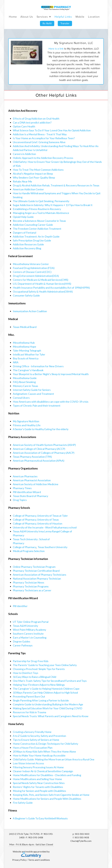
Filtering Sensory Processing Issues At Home (38, 767)
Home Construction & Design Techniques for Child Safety (45, 744)
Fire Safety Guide (23, 803)
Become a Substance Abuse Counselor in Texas (39, 221)
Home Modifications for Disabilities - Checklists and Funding (47, 775)
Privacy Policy (19, 860)
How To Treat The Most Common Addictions (38, 170)
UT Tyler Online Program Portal (31, 622)
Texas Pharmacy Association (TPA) (32, 457)
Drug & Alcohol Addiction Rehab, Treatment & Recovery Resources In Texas (56, 185)
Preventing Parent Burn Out (29, 696)
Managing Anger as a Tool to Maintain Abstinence (41, 213)
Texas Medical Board (25, 327)
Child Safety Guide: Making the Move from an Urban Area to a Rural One (54, 759)
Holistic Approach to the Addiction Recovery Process (43, 158)
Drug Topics (20, 500)
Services (44, 17)
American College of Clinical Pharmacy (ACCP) (39, 449)
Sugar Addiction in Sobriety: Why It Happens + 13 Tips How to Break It (53, 205)
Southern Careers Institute (28, 634)
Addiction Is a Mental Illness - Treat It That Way (40, 134)
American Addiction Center (28, 189)
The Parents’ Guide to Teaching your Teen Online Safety (45, 665)
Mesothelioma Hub (24, 343)
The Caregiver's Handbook (28, 370)
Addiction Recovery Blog (27, 248)
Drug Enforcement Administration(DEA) (36, 276)
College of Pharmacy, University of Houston (38, 523)
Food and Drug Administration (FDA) (34, 268)
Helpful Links (63, 17)
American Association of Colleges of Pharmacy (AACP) (44, 453)
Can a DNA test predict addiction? (32, 122)
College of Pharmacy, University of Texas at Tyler (40, 516)
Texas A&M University (25, 626)
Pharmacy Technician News (29, 582)
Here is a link (56, 49)
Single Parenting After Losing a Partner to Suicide (41, 700)
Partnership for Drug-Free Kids (31, 661)
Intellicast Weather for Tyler (29, 354)
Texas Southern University (52, 547)
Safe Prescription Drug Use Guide (32, 240)
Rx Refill (47, 23)
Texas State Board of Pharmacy (30, 496)
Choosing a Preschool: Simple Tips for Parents (39, 669)
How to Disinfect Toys (26, 673)
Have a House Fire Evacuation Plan (33, 748)
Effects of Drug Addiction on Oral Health (36, 119)
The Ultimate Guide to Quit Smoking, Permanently (41, 201)
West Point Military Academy (29, 630)
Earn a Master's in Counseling (30, 637)
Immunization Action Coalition (30, 311)
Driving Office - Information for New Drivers (38, 366)
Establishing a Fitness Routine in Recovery (37, 209)
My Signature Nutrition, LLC (74, 43)
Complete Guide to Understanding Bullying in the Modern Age (48, 704)
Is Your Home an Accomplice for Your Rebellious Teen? (44, 138)
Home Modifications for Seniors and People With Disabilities (47, 799)
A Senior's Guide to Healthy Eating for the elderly (41, 429)
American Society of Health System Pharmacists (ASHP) (44, 445)
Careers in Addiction (24, 154)
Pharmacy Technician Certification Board (36, 571)
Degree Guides (22, 641)
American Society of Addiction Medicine (36, 484)
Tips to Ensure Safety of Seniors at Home (36, 740)
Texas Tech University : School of (31, 539)
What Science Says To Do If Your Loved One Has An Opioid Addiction (52, 130)
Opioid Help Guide (23, 217)
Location (94, 17)
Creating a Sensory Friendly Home (32, 732)
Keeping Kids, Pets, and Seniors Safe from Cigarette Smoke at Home (51, 795)
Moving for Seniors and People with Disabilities (39, 791)
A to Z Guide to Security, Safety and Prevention (39, 736)
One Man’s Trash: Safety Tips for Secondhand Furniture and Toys (50, 681)
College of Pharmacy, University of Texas (36, 520)
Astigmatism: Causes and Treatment (33, 394)
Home (13, 17)
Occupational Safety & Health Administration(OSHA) (43, 292)
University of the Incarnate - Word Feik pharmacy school (45, 527)
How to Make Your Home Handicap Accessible (39, 755)
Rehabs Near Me (22, 181)
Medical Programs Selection (29, 551)
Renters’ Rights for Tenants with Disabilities (38, 787)
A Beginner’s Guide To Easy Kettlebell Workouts (40, 818)
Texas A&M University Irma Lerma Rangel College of (42, 531)
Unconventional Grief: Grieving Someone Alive (39, 142)
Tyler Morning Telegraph (27, 350)
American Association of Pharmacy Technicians (40, 575)
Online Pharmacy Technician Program (34, 567)
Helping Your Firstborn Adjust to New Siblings (39, 685)
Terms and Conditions (39, 860)
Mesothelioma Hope (24, 347)
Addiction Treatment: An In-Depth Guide (36, 236)
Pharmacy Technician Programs (31, 586)
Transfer (65, 23)
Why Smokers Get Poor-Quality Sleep (34, 178)
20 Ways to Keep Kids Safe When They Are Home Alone (44, 752)
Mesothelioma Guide (25, 378)
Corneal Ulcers (21, 398)
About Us (27, 17)
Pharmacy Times (22, 488)
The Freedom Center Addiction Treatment (37, 229)
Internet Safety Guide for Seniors (32, 390)
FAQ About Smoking (24, 382)
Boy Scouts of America (26, 358)
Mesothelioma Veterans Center (31, 264)
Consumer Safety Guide (26, 295)
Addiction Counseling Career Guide (33, 225)
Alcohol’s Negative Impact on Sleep (33, 174)
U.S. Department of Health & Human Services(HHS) (42, 284)
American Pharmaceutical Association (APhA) (39, 461)
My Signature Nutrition (26, 421)
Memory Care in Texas (25, 386)
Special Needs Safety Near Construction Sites (39, 783)
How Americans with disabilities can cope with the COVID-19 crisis (51, 402)
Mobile (80, 17)
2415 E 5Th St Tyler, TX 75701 (24, 834)
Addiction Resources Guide (28, 244)
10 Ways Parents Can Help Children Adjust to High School (45, 693)
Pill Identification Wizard (27, 492)
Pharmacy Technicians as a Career (32, 590)
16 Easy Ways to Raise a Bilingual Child (34, 677)
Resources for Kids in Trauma (29, 712)
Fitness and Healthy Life (27, 425)
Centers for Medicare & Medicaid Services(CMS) (41, 280)
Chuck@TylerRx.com (81, 841)
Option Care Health (24, 126)
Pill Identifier (20, 606)
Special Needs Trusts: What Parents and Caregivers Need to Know (51, 716)
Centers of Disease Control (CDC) (32, 272)
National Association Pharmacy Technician (37, 579)
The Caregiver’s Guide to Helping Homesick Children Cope (46, 689)
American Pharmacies (25, 476)
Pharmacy (19, 535)
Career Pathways (23, 645)
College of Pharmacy (25, 547)
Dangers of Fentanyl (24, 233)
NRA (16, 362)
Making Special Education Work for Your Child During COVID (48, 708)
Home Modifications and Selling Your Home (37, 779)
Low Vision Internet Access (28, 763)
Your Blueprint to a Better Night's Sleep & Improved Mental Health (51, 374)
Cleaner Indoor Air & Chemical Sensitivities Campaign (43, 771)
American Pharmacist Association (32, 480)
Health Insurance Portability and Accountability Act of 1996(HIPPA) (51, 288)
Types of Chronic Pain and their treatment (37, 406)
